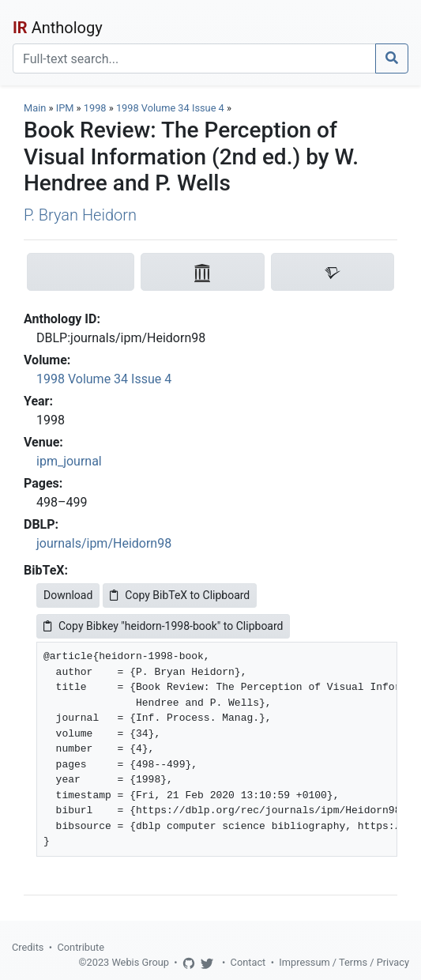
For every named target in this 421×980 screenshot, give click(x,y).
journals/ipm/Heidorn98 (104, 543)
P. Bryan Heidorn (80, 215)
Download (68, 595)
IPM (65, 108)
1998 (95, 108)
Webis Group (140, 962)
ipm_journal (69, 461)
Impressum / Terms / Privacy (344, 962)
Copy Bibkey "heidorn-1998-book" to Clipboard (163, 626)
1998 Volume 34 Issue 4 (171, 108)
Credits (28, 947)
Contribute (81, 947)
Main (35, 108)
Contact (248, 962)
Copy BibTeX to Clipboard (180, 595)
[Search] (194, 58)
